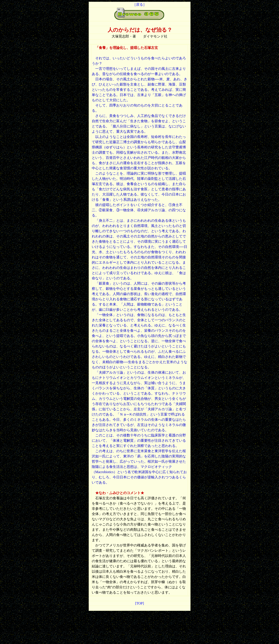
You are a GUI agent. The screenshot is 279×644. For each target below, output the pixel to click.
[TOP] (140, 603)
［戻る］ (139, 4)
